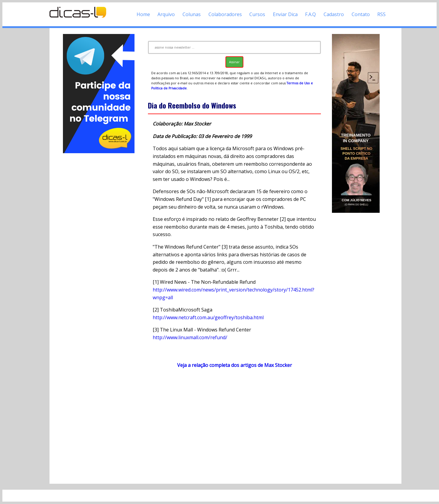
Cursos (257, 14)
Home (143, 14)
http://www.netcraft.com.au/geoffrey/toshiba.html (208, 317)
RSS (381, 14)
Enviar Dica (285, 14)
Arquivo (166, 14)
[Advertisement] (99, 244)
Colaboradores (225, 14)
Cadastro (334, 14)
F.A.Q (310, 14)
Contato (361, 14)
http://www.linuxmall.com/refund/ (190, 337)
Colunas (192, 14)
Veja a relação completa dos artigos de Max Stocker (235, 365)
